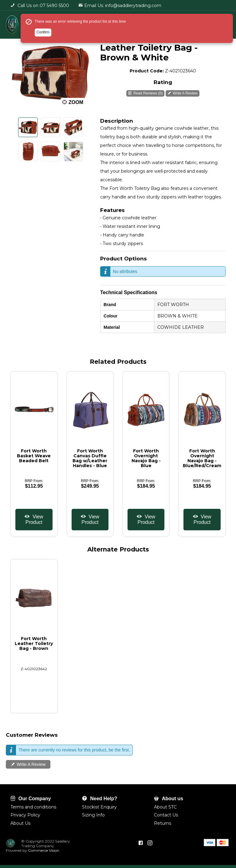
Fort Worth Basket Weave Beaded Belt (34, 456)
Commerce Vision (43, 850)
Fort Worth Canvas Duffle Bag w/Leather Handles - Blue (90, 458)
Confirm (43, 32)
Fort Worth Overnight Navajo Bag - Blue (146, 458)
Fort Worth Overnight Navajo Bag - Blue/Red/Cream (202, 458)
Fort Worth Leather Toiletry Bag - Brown (34, 643)
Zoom (76, 102)
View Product (34, 519)
